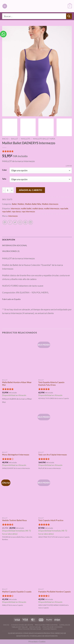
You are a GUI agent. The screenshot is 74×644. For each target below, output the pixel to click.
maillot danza (38, 208)
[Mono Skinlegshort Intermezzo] (19, 430)
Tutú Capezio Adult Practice (51, 520)
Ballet (15, 139)
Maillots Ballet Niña (44, 139)
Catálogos (65, 625)
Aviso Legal (35, 627)
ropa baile (64, 208)
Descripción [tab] (9, 240)
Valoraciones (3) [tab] (11, 251)
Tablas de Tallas (20, 627)
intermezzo (15, 208)
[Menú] (5, 6)
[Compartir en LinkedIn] (31, 222)
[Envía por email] (20, 222)
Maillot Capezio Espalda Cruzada (17, 592)
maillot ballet (26, 208)
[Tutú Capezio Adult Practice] (55, 495)
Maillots (26, 139)
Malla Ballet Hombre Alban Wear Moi (17, 384)
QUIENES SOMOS (15, 633)
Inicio (5, 139)
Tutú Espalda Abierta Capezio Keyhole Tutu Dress (51, 384)
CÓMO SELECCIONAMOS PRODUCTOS (39, 633)
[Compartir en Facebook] (10, 222)
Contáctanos (50, 629)
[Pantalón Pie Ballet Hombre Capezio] (55, 567)
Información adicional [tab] (15, 245)
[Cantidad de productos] (8, 190)
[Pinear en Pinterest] (25, 222)
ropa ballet (7, 212)
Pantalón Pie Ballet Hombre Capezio (55, 592)
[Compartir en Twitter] (15, 222)
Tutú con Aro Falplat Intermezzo (53, 455)
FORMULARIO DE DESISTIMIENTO (44, 636)
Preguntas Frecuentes (46, 625)
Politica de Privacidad (30, 629)
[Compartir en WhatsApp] (5, 222)
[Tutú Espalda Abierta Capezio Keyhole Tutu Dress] (55, 357)
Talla (4, 179)
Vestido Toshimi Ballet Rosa (14, 520)
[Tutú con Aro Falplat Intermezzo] (55, 430)
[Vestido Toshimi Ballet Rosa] (19, 495)
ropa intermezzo (28, 212)
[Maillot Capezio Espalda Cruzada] (19, 567)
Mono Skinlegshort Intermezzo (16, 455)
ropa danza (16, 212)
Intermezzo (13, 216)
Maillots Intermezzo (50, 204)
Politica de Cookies (52, 627)
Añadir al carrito (31, 190)
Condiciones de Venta (22, 625)
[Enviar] (69, 16)
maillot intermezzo (52, 208)
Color (4, 170)
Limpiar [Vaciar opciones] (69, 166)
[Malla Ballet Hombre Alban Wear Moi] (19, 357)
